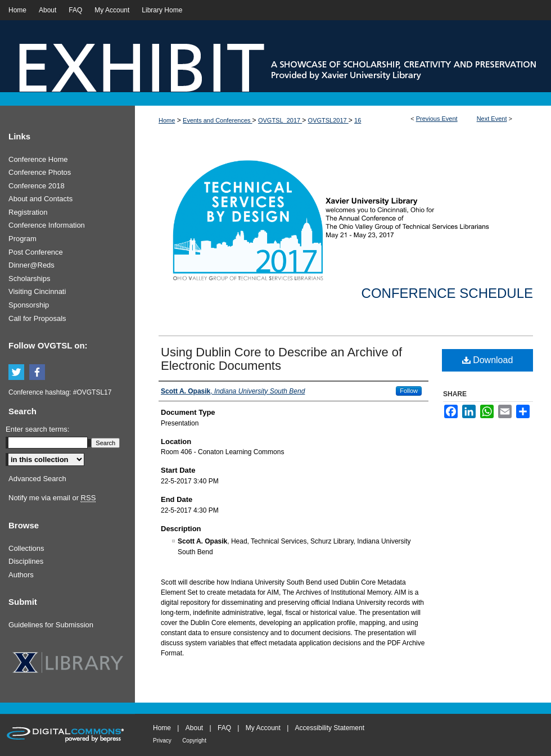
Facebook (39, 373)
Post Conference (36, 252)
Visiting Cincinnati (37, 291)
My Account (263, 728)
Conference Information (47, 225)
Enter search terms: (37, 429)
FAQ (224, 728)
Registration (28, 212)
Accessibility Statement (330, 728)
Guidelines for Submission (51, 625)
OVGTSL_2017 (280, 120)
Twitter (18, 373)
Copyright (194, 741)
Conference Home (38, 159)
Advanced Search (37, 479)
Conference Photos (40, 172)
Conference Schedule (447, 293)
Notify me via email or (52, 498)
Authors (21, 575)
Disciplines (26, 561)
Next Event (492, 119)
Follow (409, 391)
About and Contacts (40, 199)
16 (358, 120)
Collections (26, 548)
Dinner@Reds (31, 265)
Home (167, 120)
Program (22, 239)
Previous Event (437, 119)
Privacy (162, 741)
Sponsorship (29, 305)
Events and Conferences (218, 120)
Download (488, 360)
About (194, 728)
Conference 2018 (37, 186)
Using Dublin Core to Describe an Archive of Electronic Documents (281, 359)
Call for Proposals (37, 318)
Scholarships (29, 279)
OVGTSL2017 (328, 120)
